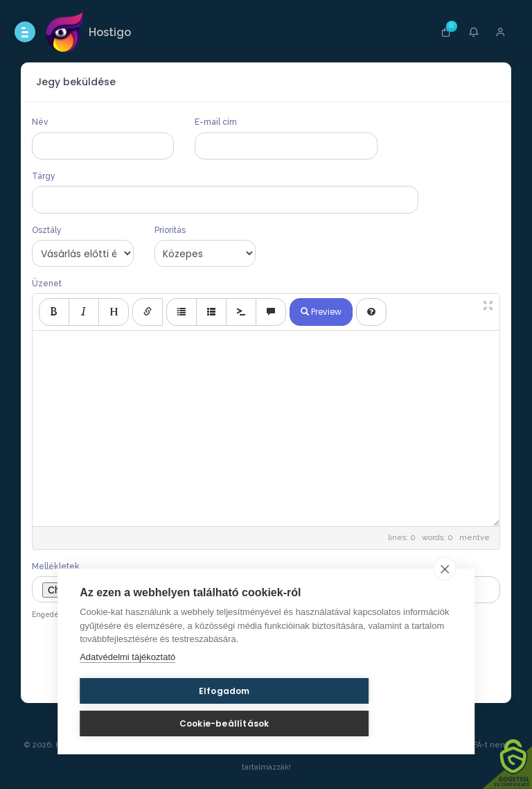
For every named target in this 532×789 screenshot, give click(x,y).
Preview (321, 312)
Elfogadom (146, 717)
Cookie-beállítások (286, 717)
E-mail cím (216, 122)
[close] (444, 594)
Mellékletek (56, 566)
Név (40, 122)
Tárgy (44, 176)
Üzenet (47, 284)
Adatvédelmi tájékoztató (127, 683)
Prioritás (170, 230)
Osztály (47, 230)
